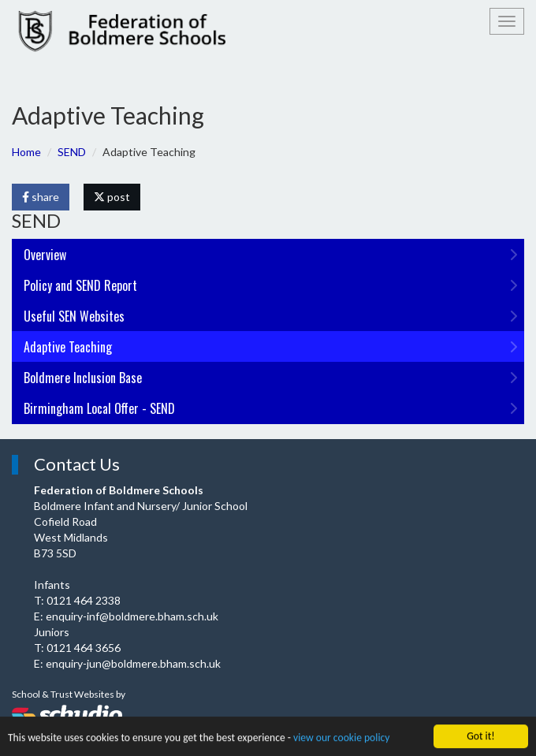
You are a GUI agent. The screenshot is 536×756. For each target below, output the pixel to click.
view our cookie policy (341, 738)
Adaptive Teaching (270, 347)
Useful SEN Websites (270, 316)
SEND (72, 152)
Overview (270, 255)
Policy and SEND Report (270, 285)
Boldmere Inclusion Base (270, 378)
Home (26, 152)
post (112, 197)
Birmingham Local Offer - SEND (270, 408)
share (41, 197)
